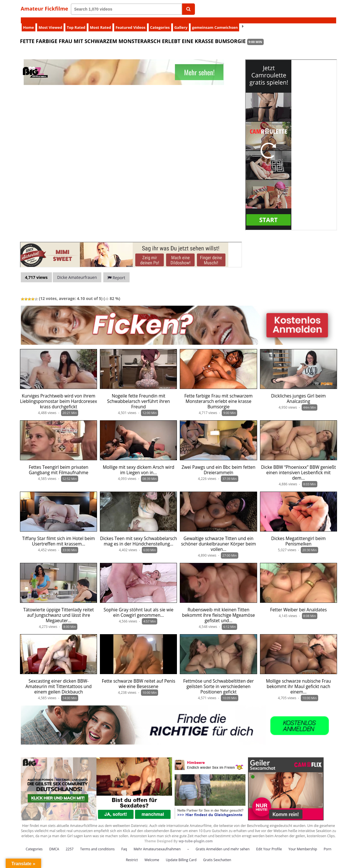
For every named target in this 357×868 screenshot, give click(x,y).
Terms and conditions (97, 843)
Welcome (152, 854)
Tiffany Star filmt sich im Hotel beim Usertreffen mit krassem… (59, 535)
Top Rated (76, 21)
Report (116, 272)
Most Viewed (50, 21)
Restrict (132, 854)
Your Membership (303, 843)
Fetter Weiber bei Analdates (299, 604)
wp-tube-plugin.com (196, 835)
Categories (160, 21)
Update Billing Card (181, 854)
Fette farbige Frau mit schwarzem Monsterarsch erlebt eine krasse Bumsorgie (218, 395)
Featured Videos (131, 21)
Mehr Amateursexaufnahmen (157, 843)
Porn (327, 843)
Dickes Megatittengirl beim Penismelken (298, 535)
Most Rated (100, 21)
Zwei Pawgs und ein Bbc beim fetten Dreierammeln (218, 464)
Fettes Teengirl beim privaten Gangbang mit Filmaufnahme (59, 464)
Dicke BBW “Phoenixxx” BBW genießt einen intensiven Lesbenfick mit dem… (298, 467)
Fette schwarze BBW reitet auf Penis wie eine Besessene (139, 678)
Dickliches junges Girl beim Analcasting (298, 393)
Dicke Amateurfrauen (77, 271)
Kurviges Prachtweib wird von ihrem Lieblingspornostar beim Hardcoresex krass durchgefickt (59, 395)
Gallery (181, 21)
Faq (124, 843)
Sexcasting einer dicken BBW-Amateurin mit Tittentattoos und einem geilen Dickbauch (59, 681)
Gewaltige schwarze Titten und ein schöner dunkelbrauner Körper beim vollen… (218, 538)
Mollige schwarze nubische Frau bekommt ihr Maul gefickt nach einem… (298, 681)
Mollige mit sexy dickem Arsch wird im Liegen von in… (138, 464)
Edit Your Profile (269, 843)
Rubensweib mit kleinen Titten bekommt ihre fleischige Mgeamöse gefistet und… (218, 609)
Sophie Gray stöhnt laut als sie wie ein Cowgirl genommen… (139, 607)
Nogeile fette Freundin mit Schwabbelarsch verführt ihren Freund (138, 395)
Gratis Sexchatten (217, 854)
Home (29, 21)
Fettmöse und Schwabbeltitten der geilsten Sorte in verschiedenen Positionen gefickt (218, 681)
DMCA (54, 843)
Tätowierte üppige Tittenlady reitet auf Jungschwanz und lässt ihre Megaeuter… (59, 609)
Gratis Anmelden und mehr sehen (222, 843)
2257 (69, 843)
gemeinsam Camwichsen (215, 21)
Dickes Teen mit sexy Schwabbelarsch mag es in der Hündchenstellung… (139, 535)
